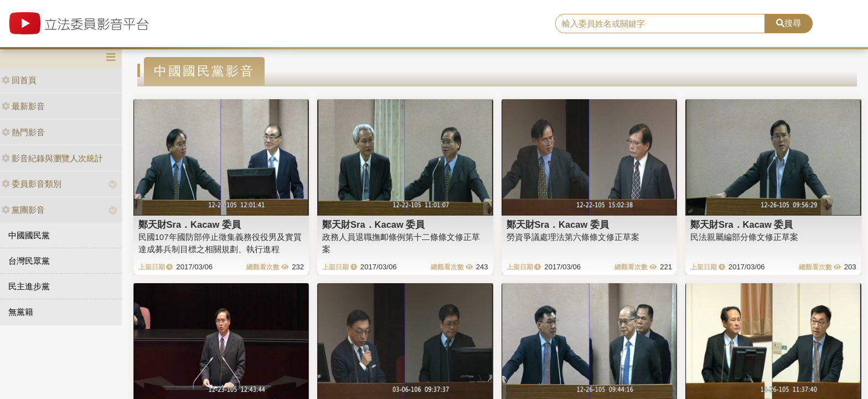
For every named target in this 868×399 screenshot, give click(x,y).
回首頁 (19, 80)
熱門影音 (23, 132)
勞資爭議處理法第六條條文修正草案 (573, 237)
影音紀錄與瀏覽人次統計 (52, 158)
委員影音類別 (32, 184)
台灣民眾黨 (29, 261)
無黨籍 (21, 312)
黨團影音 (23, 210)
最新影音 (23, 106)
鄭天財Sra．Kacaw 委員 (190, 224)
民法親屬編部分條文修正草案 (744, 237)
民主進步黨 (29, 286)
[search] (660, 24)
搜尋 (789, 23)
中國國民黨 (29, 235)
